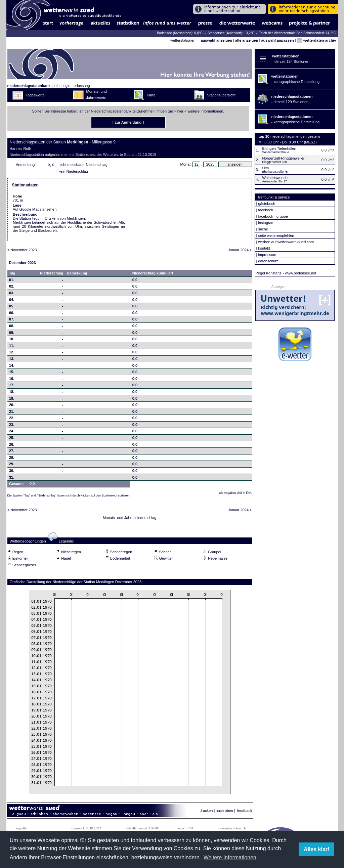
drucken (206, 812)
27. (12, 452)
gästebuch (267, 204)
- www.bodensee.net (300, 273)
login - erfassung (76, 86)
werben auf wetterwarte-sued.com (286, 242)
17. (12, 386)
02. (12, 288)
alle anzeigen (247, 40)
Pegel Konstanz (269, 273)
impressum (267, 255)
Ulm (266, 168)
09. (12, 334)
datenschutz (268, 261)
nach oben (224, 812)
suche (263, 229)
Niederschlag (52, 274)
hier (180, 111)
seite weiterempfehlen (276, 235)
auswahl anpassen (277, 40)
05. (12, 307)
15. (12, 373)
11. (12, 347)
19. (12, 400)
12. (12, 353)
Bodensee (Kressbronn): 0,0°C (180, 33)
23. (12, 426)
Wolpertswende (275, 178)
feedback (245, 812)
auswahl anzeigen (216, 40)
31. (12, 479)
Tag (12, 274)
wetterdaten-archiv (317, 40)
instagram (266, 223)
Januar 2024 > (240, 251)
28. (12, 459)
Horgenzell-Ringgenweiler (284, 158)
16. (12, 380)
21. (12, 413)
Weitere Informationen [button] (230, 857)
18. (12, 393)
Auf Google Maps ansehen (35, 211)
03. (12, 294)
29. (12, 465)
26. (12, 446)
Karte (151, 95)
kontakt (264, 248)
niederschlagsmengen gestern (295, 136)
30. (12, 472)
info (56, 86)
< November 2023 (22, 251)
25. (12, 439)
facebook (266, 210)
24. (12, 432)
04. (12, 301)
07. (12, 320)
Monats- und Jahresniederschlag (130, 519)
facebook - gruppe (273, 216)
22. (12, 419)
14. (12, 367)
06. (12, 314)
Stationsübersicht (221, 95)
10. (12, 340)
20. (12, 406)
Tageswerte (35, 95)
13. (12, 360)
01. (12, 281)
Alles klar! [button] (316, 849)
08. (12, 327)
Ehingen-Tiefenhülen (279, 148)
